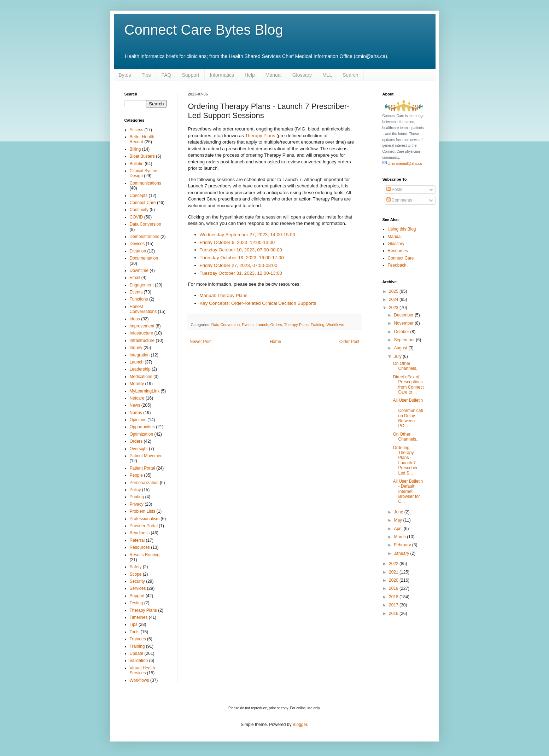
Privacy (137, 504)
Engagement (142, 285)
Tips (146, 75)
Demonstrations (145, 237)
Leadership (140, 369)
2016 (394, 613)
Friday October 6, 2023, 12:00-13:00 (237, 242)
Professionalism (145, 519)
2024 (394, 300)
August (401, 348)
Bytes (125, 75)
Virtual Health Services (142, 670)
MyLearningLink (145, 391)
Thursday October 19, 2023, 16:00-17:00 (242, 258)
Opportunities (142, 427)
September (405, 340)
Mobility (137, 384)
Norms (136, 413)
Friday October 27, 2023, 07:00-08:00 (239, 265)
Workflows (335, 325)
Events (248, 325)
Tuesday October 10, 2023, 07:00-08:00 (241, 250)
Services (138, 588)
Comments (399, 200)
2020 (394, 580)
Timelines (139, 617)
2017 (394, 605)
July (398, 356)
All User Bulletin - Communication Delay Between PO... (408, 413)
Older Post (349, 342)
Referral (137, 540)
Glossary (302, 75)
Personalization (144, 483)
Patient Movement (147, 456)
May (398, 520)
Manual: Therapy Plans (224, 295)
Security (137, 581)
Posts (394, 190)
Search (350, 75)
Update (137, 653)
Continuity (139, 210)
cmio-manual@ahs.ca (402, 164)
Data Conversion (226, 325)
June (399, 512)
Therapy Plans (260, 136)
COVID (136, 217)
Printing (137, 497)
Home (275, 342)
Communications (145, 183)
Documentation (144, 258)
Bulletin (137, 164)
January (402, 553)
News (135, 405)
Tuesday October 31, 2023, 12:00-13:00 (241, 273)
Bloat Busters (142, 156)
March (400, 537)
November (404, 323)
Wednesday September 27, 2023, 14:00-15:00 (247, 235)
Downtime (139, 271)
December (404, 315)
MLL (327, 75)
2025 (394, 291)
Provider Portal (144, 526)
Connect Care (143, 203)
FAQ (166, 75)
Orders (276, 325)
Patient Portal (142, 468)
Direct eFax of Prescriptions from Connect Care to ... (408, 385)
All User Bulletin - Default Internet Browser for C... (408, 492)
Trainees (138, 639)
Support (190, 75)
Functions (139, 299)
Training (318, 325)
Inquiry (136, 348)
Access (137, 130)
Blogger (300, 725)
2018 (394, 597)
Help (250, 75)
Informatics (222, 75)
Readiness (140, 533)
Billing (135, 149)
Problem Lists (143, 511)
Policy (135, 490)
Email (135, 278)
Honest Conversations (143, 309)
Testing (136, 603)
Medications (141, 377)
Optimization (142, 434)
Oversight (139, 449)
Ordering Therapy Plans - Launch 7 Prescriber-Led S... (406, 460)
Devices (137, 244)
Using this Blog (402, 229)
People (136, 475)
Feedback (397, 265)
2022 (394, 564)
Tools (135, 632)
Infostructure (142, 333)
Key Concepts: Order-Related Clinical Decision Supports (258, 303)
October (402, 332)
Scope (136, 574)
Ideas (135, 319)
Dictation (138, 251)
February (403, 545)
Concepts (139, 196)
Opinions (138, 420)
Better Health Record (142, 139)
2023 (394, 308)
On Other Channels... (406, 366)
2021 (394, 572)
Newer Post (201, 342)
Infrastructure (142, 341)
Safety (136, 567)
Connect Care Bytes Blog (204, 30)
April (399, 529)
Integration (140, 355)
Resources (140, 547)
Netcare (137, 398)
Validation (139, 661)
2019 (394, 588)
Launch (262, 325)
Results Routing (145, 555)
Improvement (142, 326)
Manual (274, 75)
